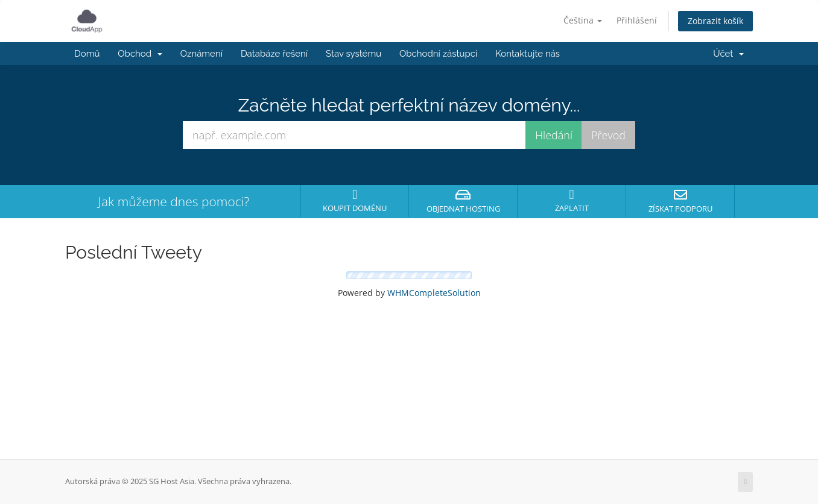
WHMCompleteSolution (434, 293)
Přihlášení (637, 20)
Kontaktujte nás (528, 54)
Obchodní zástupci (438, 54)
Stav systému (354, 54)
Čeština (583, 20)
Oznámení (201, 54)
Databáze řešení (274, 54)
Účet (728, 54)
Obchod (140, 54)
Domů (87, 54)
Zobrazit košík (715, 21)
